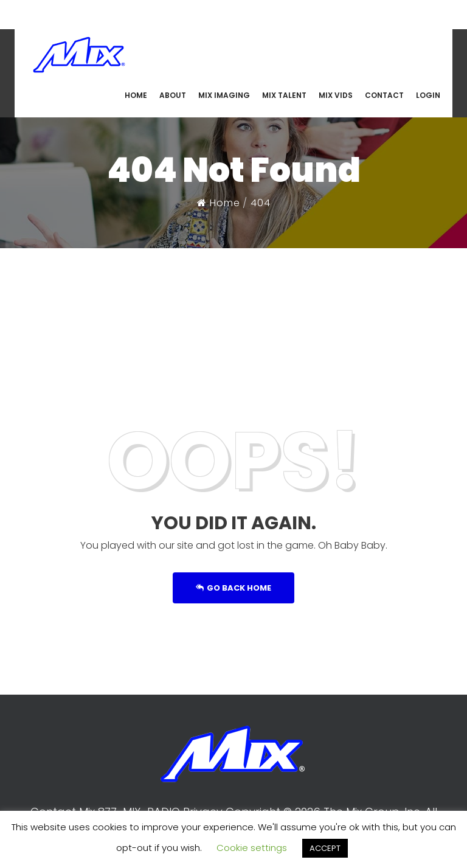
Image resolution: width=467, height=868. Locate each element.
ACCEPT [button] (325, 848)
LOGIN (428, 95)
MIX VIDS (336, 95)
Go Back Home (233, 588)
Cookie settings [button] (252, 848)
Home (219, 203)
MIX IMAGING (224, 95)
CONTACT (384, 95)
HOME (136, 95)
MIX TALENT (284, 95)
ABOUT (173, 95)
